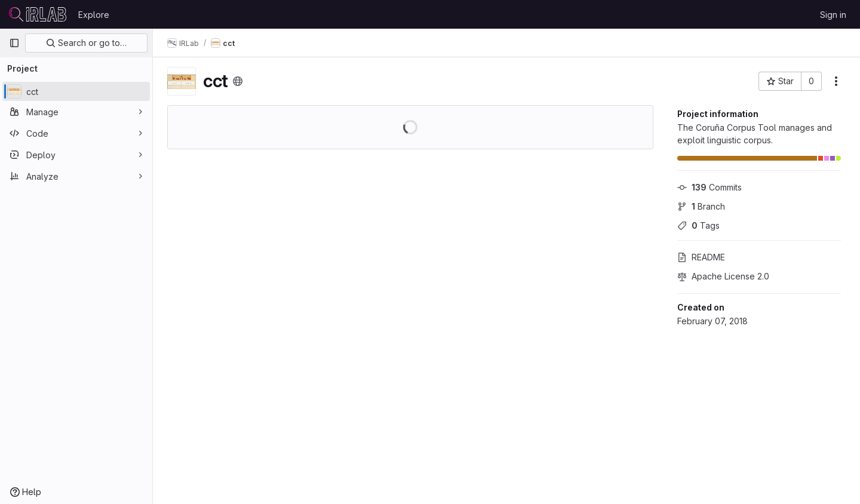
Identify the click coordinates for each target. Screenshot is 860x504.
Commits (709, 187)
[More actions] (836, 81)
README (701, 257)
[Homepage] (38, 14)
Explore (94, 15)
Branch (701, 206)
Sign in (833, 15)
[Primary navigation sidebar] (14, 43)
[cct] (76, 91)
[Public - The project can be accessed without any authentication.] (238, 81)
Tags (698, 225)
